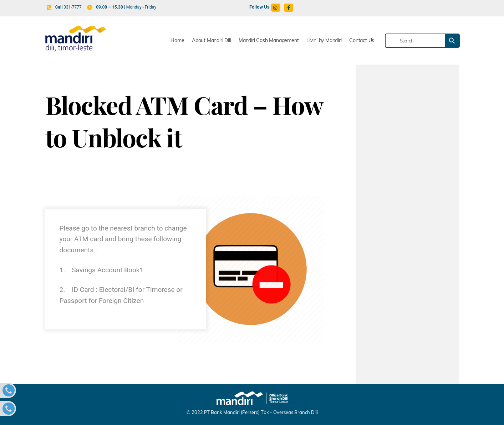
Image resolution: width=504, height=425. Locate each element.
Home (177, 40)
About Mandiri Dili (211, 40)
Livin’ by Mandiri (324, 40)
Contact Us (362, 40)
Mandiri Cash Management (269, 40)
